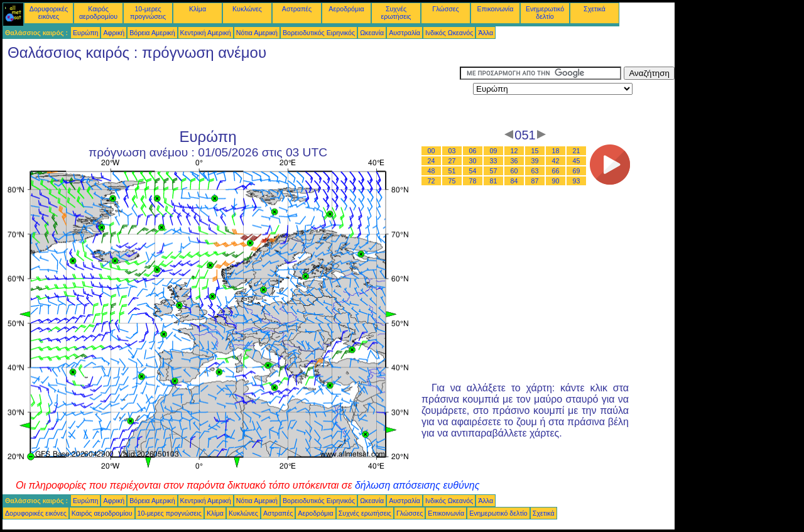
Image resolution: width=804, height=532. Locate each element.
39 (535, 161)
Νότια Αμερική (257, 33)
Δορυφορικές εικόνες (49, 13)
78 (473, 181)
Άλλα (486, 33)
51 (452, 171)
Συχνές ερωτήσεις (396, 13)
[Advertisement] (231, 95)
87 (535, 181)
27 (452, 161)
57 (494, 171)
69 (577, 171)
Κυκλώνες (247, 9)
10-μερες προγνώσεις (148, 13)
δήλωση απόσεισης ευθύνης (417, 485)
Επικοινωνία (496, 9)
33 (494, 161)
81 (494, 181)
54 (473, 171)
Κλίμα (198, 9)
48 (432, 171)
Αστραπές (297, 9)
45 (577, 161)
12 (514, 151)
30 (473, 161)
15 (535, 151)
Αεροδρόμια (346, 9)
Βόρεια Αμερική (152, 33)
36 (514, 161)
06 (473, 151)
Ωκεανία (372, 33)
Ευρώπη (85, 33)
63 (535, 171)
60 (514, 171)
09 (494, 151)
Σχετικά (595, 9)
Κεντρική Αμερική (206, 33)
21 (577, 151)
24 (432, 161)
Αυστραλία (405, 33)
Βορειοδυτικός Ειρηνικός (319, 33)
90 (556, 181)
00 (432, 151)
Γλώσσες (445, 9)
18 (556, 151)
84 (514, 181)
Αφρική (114, 33)
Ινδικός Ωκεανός (449, 33)
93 (577, 181)
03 (452, 151)
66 (556, 171)
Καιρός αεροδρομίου (98, 13)
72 (432, 181)
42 (556, 161)
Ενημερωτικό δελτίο (545, 13)
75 (452, 181)
